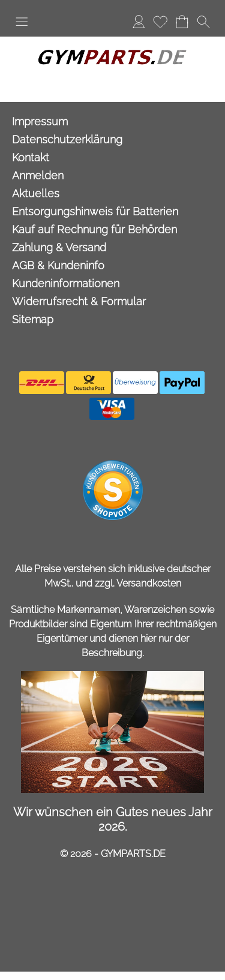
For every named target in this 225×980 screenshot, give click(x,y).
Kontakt (31, 157)
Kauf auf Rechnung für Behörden (94, 229)
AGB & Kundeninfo (58, 265)
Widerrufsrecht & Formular (79, 301)
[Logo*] (113, 41)
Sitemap (33, 319)
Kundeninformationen (66, 283)
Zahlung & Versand (59, 247)
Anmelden (139, 21)
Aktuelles (36, 193)
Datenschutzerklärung (67, 139)
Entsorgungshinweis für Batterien (95, 211)
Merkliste (160, 21)
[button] (22, 22)
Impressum (40, 121)
